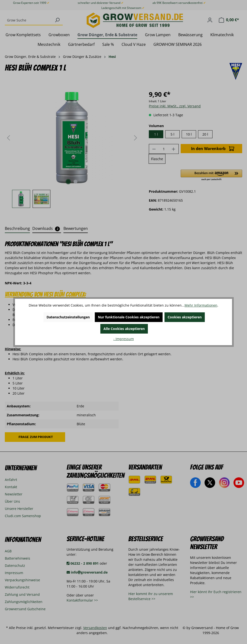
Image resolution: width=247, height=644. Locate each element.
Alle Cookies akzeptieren (124, 329)
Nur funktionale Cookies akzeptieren (129, 317)
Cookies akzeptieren (185, 317)
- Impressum (124, 339)
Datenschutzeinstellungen (68, 317)
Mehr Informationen (201, 305)
